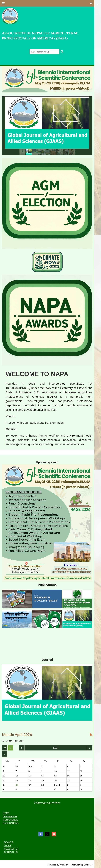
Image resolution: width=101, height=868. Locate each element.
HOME (6, 813)
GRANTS (8, 842)
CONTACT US (11, 852)
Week (5, 748)
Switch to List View (15, 741)
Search (62, 51)
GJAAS (8, 846)
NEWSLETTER (11, 849)
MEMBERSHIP (10, 816)
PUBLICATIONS (11, 823)
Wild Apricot (65, 865)
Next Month (90, 749)
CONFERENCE (10, 820)
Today (56, 748)
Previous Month (21, 749)
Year (5, 754)
